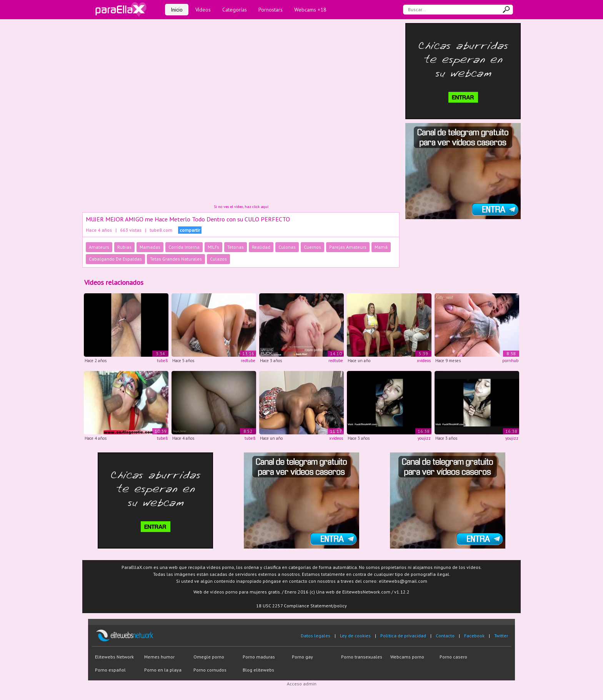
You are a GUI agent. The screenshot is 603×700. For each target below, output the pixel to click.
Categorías (235, 10)
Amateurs (99, 247)
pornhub (510, 361)
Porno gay (302, 657)
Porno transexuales (362, 657)
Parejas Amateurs (348, 247)
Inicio (177, 10)
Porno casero (453, 657)
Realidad (261, 247)
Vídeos (203, 10)
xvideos (424, 361)
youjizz (424, 438)
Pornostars (271, 10)
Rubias (124, 247)
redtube (248, 361)
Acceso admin (302, 684)
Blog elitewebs (258, 670)
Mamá (381, 247)
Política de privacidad (403, 636)
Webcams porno (407, 657)
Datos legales (316, 636)
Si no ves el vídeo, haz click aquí (241, 207)
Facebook (474, 636)
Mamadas (150, 247)
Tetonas (236, 247)
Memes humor (159, 657)
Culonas (287, 247)
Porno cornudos (210, 670)
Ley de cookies (355, 636)
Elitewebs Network (114, 657)
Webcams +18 (310, 10)
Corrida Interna (184, 247)
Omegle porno (209, 657)
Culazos (218, 259)
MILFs (213, 247)
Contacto (445, 636)
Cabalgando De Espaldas (115, 259)
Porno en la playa (163, 670)
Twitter (501, 636)
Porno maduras (259, 657)
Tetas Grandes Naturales (176, 259)
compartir (190, 230)
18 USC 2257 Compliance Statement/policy (301, 606)
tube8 (162, 361)
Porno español (110, 670)
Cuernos (312, 247)
